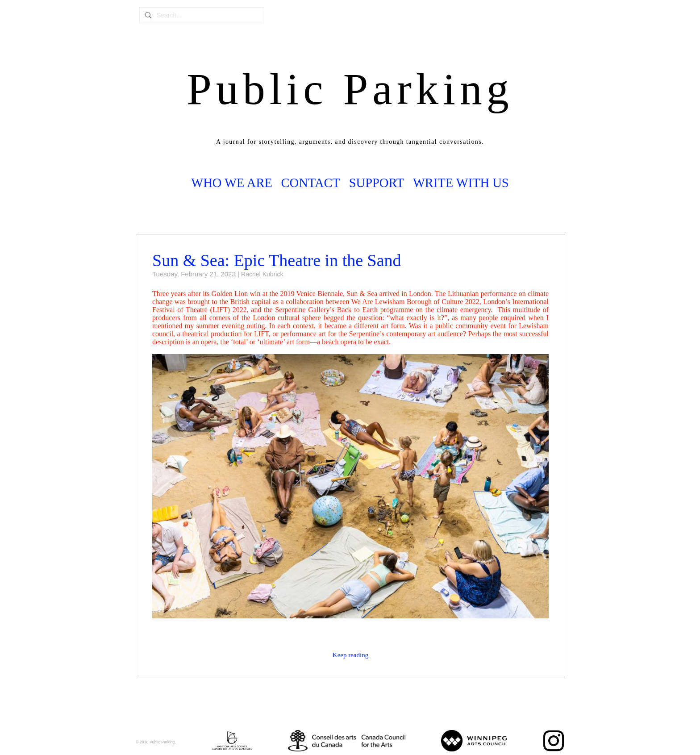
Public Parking (350, 89)
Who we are (232, 183)
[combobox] (208, 15)
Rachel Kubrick (262, 274)
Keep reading (350, 655)
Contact (311, 183)
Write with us (461, 183)
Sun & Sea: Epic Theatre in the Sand (277, 260)
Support (377, 183)
